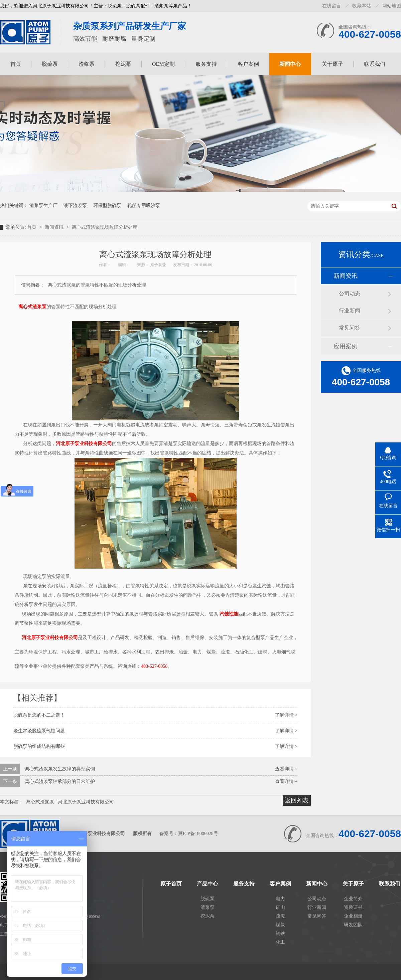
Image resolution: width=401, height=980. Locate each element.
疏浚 (280, 916)
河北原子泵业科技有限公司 (84, 444)
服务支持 (206, 64)
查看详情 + (286, 769)
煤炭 (280, 925)
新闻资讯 (55, 227)
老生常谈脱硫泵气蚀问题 (39, 731)
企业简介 (353, 899)
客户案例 (248, 64)
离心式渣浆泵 (32, 307)
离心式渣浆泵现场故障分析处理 (105, 227)
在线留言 (331, 6)
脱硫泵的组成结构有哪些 (39, 746)
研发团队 (353, 925)
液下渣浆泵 (75, 206)
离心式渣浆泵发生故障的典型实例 (60, 769)
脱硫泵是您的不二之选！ (39, 715)
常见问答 (350, 328)
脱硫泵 (50, 64)
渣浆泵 (87, 64)
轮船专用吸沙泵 (144, 206)
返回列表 (297, 800)
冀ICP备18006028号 (198, 834)
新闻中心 (290, 64)
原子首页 (171, 884)
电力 (280, 899)
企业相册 (353, 916)
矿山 (280, 907)
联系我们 (375, 64)
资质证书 (353, 907)
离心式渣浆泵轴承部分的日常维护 (60, 781)
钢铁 (280, 933)
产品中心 (208, 884)
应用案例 (346, 346)
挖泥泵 (123, 64)
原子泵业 (159, 265)
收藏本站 (362, 6)
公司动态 (350, 294)
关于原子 (332, 64)
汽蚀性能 (229, 614)
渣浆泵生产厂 (43, 206)
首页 (16, 64)
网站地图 (392, 6)
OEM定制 (163, 64)
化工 (280, 942)
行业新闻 (350, 311)
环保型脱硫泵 (107, 206)
